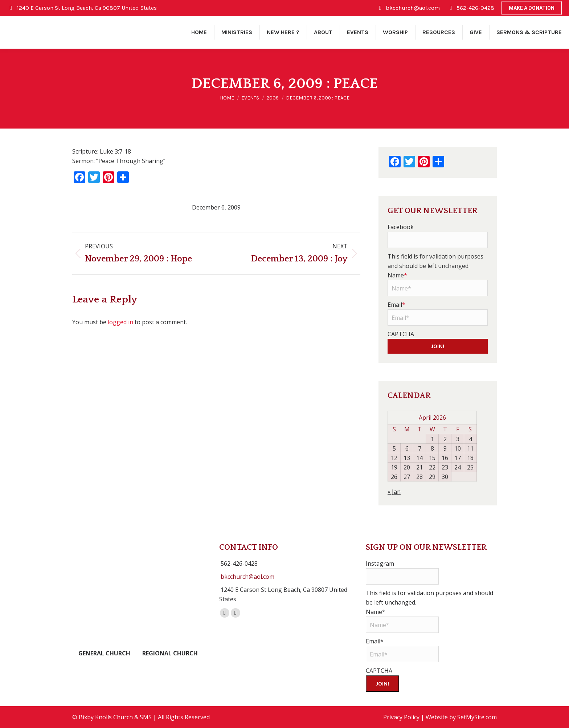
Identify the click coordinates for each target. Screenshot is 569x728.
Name (397, 275)
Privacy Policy (401, 717)
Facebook (401, 227)
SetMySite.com (477, 717)
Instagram (380, 564)
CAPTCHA (401, 334)
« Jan (394, 492)
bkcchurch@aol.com (247, 577)
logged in (120, 322)
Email (396, 305)
